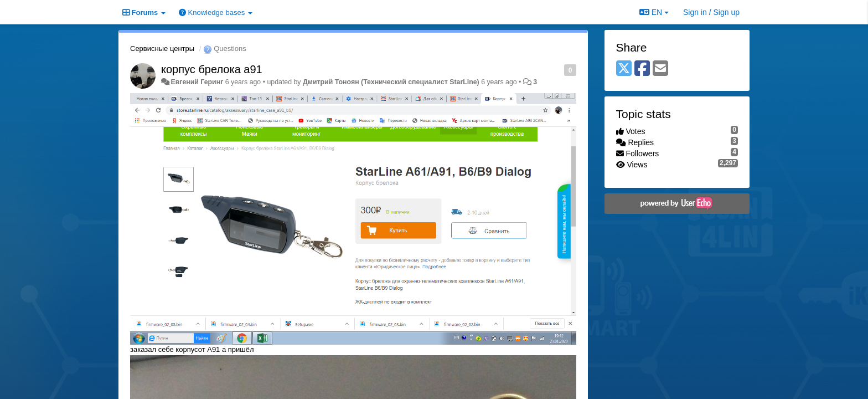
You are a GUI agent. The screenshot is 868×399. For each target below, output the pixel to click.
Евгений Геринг (197, 82)
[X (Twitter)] (624, 69)
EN (654, 12)
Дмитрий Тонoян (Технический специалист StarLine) (391, 82)
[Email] (660, 69)
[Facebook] (642, 69)
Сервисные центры (162, 48)
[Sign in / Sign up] (711, 12)
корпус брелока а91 (212, 69)
